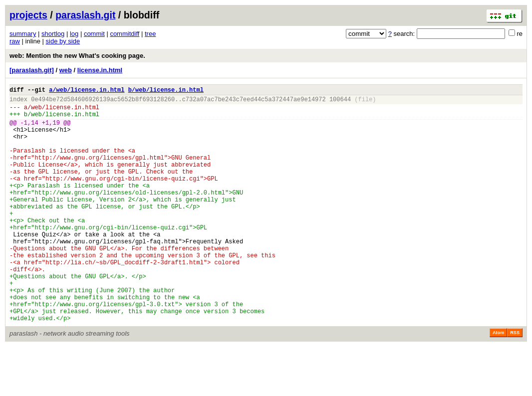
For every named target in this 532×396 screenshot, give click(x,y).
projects (28, 15)
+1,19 (51, 130)
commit (94, 34)
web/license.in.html (65, 111)
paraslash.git (85, 15)
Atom (498, 382)
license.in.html (100, 70)
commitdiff (125, 34)
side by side (63, 41)
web (66, 70)
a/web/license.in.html (87, 91)
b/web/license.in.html (166, 91)
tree (150, 34)
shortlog (53, 34)
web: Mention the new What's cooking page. (77, 56)
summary (23, 34)
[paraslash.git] (32, 70)
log (74, 34)
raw (15, 41)
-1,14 (29, 130)
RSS (515, 382)
